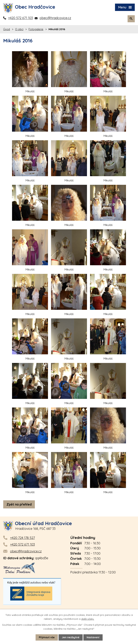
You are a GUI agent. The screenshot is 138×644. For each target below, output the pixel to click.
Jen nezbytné (71, 637)
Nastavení (93, 637)
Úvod (7, 29)
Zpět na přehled (19, 504)
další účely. (88, 619)
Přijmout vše (47, 637)
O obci (19, 29)
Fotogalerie (36, 29)
